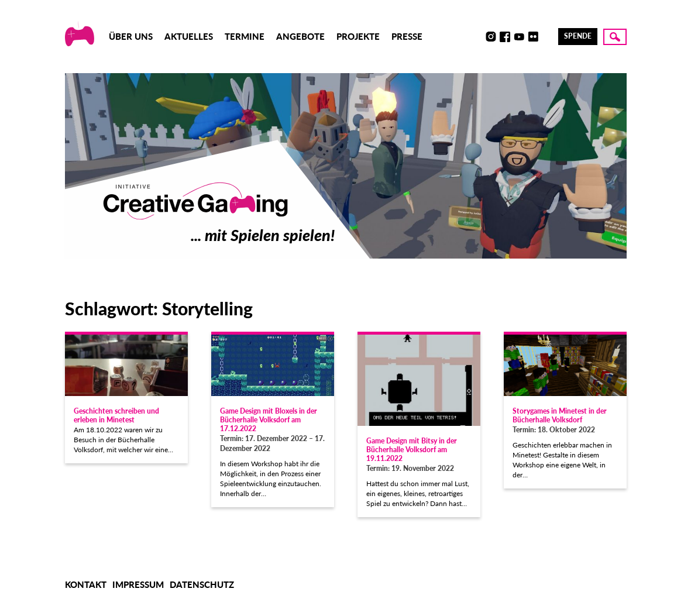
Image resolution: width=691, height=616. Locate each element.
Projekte (358, 36)
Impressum (138, 584)
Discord (477, 37)
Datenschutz (202, 584)
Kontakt (86, 584)
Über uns (131, 36)
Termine (245, 36)
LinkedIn (547, 37)
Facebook (505, 37)
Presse (407, 36)
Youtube (519, 37)
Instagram (491, 37)
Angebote (300, 36)
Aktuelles (189, 36)
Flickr (533, 37)
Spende (578, 36)
